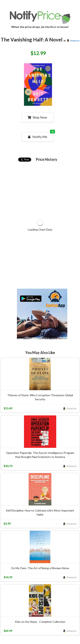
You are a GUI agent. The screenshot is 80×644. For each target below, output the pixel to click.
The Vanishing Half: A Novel (32, 40)
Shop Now (37, 117)
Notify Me (40, 135)
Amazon (75, 41)
